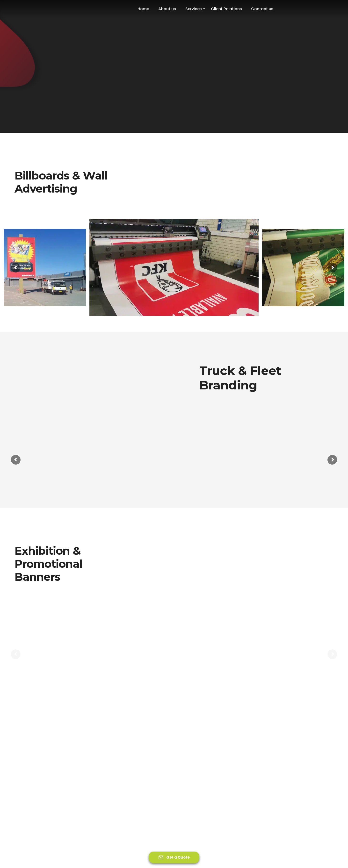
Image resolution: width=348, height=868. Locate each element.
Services (194, 9)
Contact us (262, 9)
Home (143, 9)
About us (167, 9)
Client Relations (226, 9)
